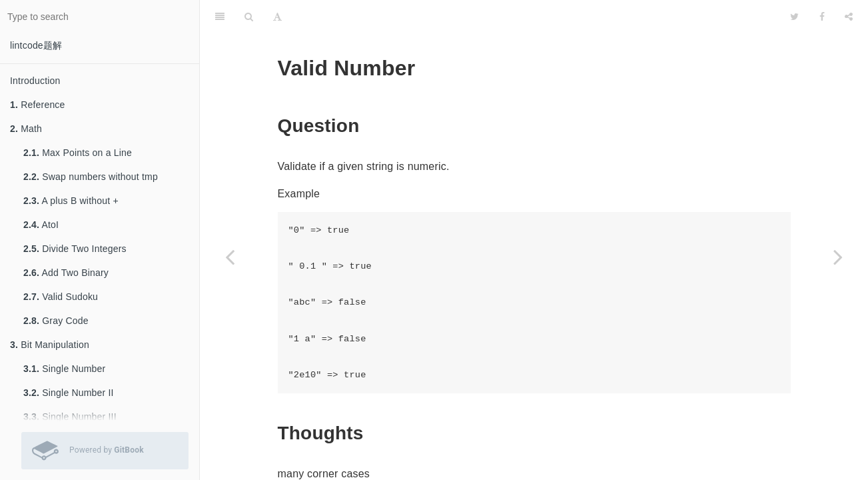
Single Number (64, 369)
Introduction (35, 81)
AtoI (41, 225)
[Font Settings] (277, 17)
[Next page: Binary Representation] (838, 257)
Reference (38, 105)
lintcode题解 (36, 45)
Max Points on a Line (78, 153)
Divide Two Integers (75, 249)
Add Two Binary (66, 273)
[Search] (249, 17)
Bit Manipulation (50, 345)
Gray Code (56, 321)
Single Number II (69, 393)
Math (26, 129)
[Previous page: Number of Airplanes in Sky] (230, 257)
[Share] (849, 17)
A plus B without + (71, 201)
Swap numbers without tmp (91, 177)
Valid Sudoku (61, 297)
